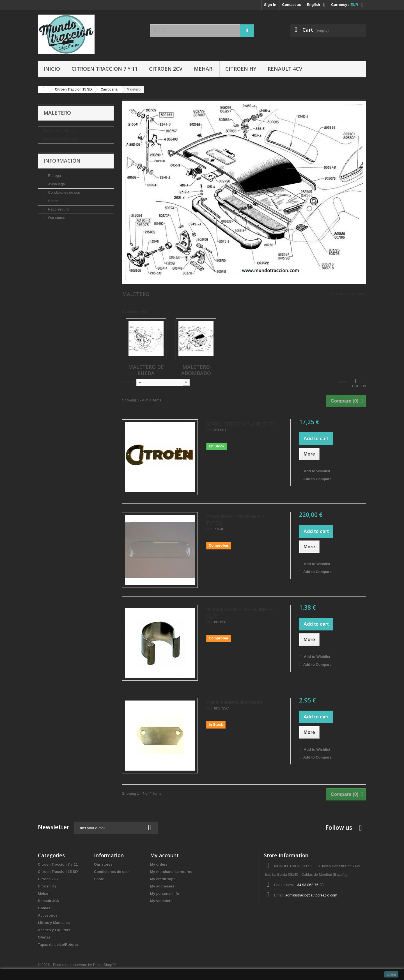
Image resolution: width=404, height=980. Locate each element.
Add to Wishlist (317, 471)
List (364, 383)
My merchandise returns (171, 872)
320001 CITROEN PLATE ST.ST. (241, 424)
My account (164, 855)
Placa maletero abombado (234, 702)
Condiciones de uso (64, 192)
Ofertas (44, 937)
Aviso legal (56, 184)
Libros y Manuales (54, 923)
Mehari (204, 69)
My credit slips (163, 879)
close (392, 974)
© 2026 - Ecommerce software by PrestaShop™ (77, 965)
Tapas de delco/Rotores (58, 945)
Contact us (292, 5)
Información (62, 161)
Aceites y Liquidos (54, 930)
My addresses (162, 886)
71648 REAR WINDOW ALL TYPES (236, 520)
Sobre (52, 201)
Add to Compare (317, 479)
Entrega (54, 176)
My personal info (165, 894)
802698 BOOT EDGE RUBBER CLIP (240, 613)
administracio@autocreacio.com (311, 895)
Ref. (210, 430)
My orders (159, 864)
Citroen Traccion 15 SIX (58, 872)
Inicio (52, 69)
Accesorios (48, 915)
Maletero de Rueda (59, 130)
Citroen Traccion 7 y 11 (105, 69)
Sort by (128, 382)
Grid (355, 383)
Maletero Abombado (61, 139)
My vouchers (161, 901)
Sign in (270, 5)
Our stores (56, 218)
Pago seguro (58, 209)
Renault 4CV (285, 69)
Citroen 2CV (166, 69)
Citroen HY (241, 69)
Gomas (44, 908)
